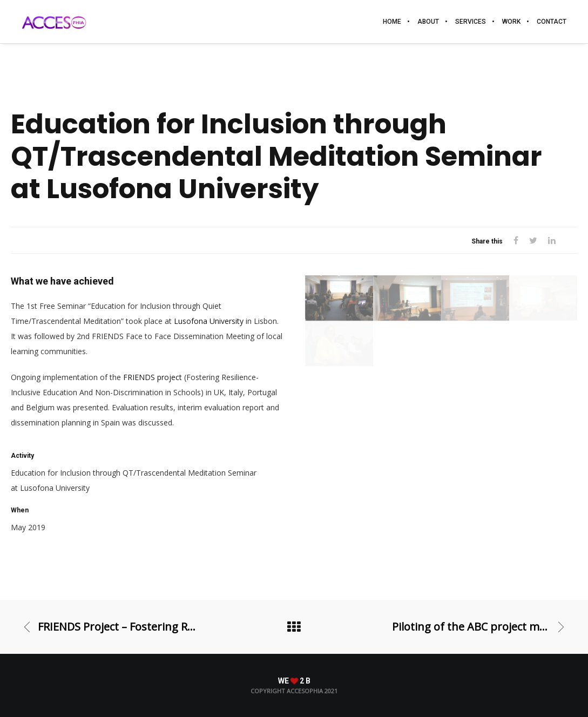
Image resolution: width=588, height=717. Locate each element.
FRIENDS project (153, 377)
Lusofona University (209, 321)
